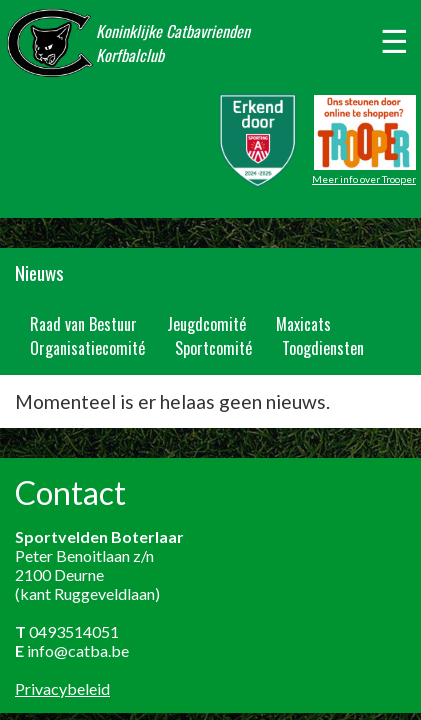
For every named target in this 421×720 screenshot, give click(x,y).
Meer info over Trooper (364, 179)
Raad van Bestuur (83, 324)
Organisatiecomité (87, 348)
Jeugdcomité (206, 324)
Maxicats (303, 324)
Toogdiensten (323, 348)
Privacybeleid (62, 688)
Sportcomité (213, 348)
